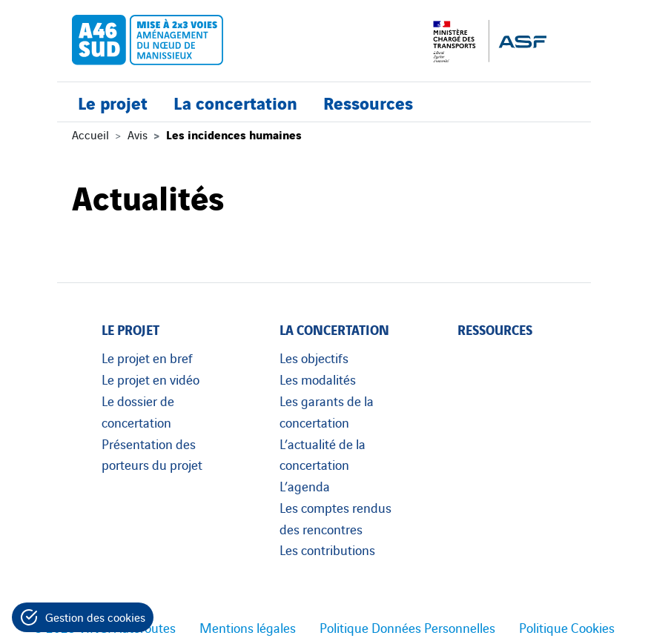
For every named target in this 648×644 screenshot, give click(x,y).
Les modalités (318, 379)
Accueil (90, 134)
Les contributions (327, 549)
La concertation (235, 102)
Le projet (113, 102)
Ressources (368, 102)
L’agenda (305, 485)
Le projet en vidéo (151, 379)
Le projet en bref (147, 357)
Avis (138, 134)
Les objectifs (314, 357)
